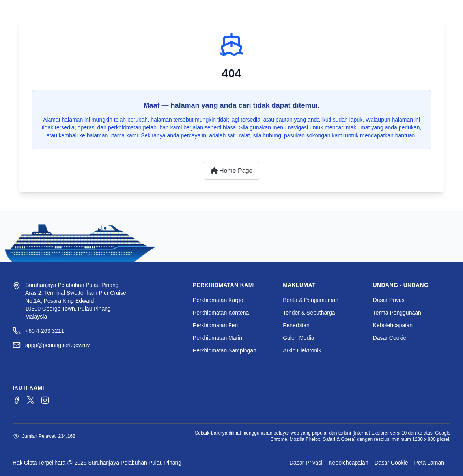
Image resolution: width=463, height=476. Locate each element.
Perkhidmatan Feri (215, 325)
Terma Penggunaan (397, 313)
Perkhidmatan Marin (217, 338)
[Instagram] (45, 400)
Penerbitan (296, 325)
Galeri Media (298, 338)
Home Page (232, 171)
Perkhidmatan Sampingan (225, 350)
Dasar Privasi (389, 300)
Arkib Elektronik (302, 350)
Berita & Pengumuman (311, 300)
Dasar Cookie (390, 338)
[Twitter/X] (31, 400)
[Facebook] (17, 400)
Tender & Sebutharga (309, 313)
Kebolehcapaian (393, 325)
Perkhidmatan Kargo (218, 300)
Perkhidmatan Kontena (221, 313)
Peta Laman (429, 463)
